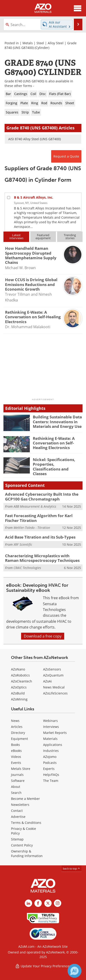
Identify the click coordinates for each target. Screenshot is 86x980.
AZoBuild (18, 693)
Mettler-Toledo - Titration (32, 528)
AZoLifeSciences (55, 693)
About (16, 787)
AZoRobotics (20, 675)
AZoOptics (19, 687)
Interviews (51, 727)
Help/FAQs (51, 775)
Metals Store (21, 769)
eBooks (16, 751)
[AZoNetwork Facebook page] (38, 903)
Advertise (18, 817)
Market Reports (55, 733)
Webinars (50, 721)
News (15, 721)
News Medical (54, 687)
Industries (51, 751)
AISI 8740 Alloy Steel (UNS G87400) (35, 139)
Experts (49, 769)
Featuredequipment (43, 237)
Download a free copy (43, 636)
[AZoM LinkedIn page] (28, 903)
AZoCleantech (22, 681)
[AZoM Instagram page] (58, 903)
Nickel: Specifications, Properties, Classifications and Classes (54, 467)
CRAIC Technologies (27, 568)
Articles (17, 727)
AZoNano (18, 669)
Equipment (19, 739)
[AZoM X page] (48, 903)
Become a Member (25, 799)
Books (15, 745)
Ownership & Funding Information (27, 853)
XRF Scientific (23, 544)
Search (16, 793)
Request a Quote (66, 156)
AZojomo (50, 757)
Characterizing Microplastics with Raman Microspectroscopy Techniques (42, 558)
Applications (53, 745)
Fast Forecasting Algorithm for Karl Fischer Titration (39, 518)
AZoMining (19, 699)
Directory (18, 733)
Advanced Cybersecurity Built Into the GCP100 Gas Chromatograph (42, 496)
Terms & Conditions (26, 823)
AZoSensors (52, 669)
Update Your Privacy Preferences (43, 966)
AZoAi (47, 681)
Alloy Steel (56, 43)
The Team (51, 781)
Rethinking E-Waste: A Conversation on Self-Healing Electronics (54, 443)
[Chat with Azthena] (75, 971)
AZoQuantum (53, 675)
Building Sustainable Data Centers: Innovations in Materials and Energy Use (57, 422)
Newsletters (20, 805)
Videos (16, 757)
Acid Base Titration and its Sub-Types (40, 537)
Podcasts (50, 763)
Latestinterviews (16, 237)
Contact (17, 811)
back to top (72, 868)
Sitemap (17, 839)
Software (18, 781)
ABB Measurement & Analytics (35, 506)
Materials (50, 739)
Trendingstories (70, 237)
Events (16, 763)
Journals (17, 775)
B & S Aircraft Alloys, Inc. (34, 197)
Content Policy (22, 845)
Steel (40, 43)
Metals (28, 43)
